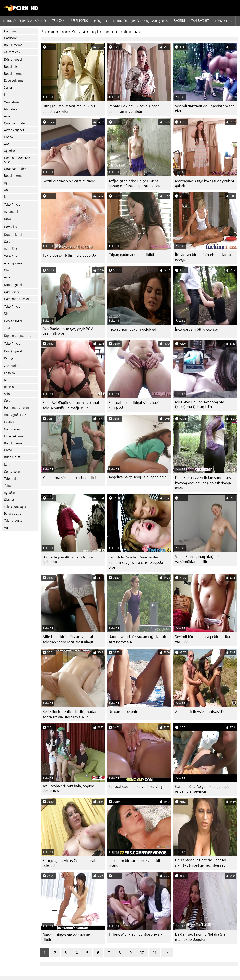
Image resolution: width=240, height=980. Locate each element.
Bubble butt (12, 457)
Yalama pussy (13, 521)
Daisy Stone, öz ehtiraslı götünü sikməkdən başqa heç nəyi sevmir (203, 863)
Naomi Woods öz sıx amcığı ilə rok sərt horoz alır (137, 639)
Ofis (7, 270)
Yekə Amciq (12, 205)
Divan (8, 450)
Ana (7, 144)
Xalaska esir (12, 52)
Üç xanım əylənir (123, 712)
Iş (5, 197)
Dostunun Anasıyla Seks (17, 160)
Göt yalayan (12, 429)
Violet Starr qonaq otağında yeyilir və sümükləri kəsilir (204, 559)
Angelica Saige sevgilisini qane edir (137, 477)
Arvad (8, 116)
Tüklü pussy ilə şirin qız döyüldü (69, 255)
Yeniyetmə (11, 102)
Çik (6, 314)
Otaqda (9, 500)
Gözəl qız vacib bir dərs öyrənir (69, 181)
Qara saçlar (12, 292)
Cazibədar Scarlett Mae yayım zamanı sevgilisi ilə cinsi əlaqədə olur (136, 562)
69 (6, 380)
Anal (7, 190)
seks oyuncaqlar (15, 507)
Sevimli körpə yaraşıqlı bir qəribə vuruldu (203, 639)
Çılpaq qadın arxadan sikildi (131, 255)
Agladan (10, 151)
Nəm (7, 219)
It (5, 95)
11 (155, 953)
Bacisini (180, 21)
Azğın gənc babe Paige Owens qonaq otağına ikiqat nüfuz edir (135, 183)
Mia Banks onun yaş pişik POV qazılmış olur (68, 331)
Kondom (10, 31)
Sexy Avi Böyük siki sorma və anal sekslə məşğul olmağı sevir (71, 405)
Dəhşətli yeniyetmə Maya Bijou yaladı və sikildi (69, 109)
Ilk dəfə (9, 422)
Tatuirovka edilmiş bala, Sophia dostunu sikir (68, 788)
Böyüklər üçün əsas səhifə (24, 21)
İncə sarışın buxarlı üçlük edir (133, 329)
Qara (7, 242)
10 (142, 953)
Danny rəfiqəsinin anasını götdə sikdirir (69, 937)
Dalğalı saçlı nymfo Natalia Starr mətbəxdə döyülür (202, 937)
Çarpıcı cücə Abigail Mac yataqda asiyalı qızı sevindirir (202, 789)
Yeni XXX (58, 21)
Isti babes (11, 109)
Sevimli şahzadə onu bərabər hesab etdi (205, 109)
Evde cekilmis (14, 81)
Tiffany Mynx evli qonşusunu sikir (137, 934)
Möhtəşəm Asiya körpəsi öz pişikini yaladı (204, 183)
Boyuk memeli (14, 45)
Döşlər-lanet (13, 235)
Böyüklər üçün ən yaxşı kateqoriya (140, 21)
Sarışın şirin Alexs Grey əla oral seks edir (69, 863)
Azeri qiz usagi (14, 263)
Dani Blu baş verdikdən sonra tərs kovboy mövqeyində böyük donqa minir (203, 483)
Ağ (6, 527)
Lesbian (9, 373)
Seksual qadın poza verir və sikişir (137, 787)
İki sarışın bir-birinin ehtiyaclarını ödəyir (203, 257)
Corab (8, 401)
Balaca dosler (13, 514)
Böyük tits (11, 67)
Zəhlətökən (12, 366)
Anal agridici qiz (15, 415)
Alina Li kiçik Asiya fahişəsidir (200, 712)
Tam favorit (200, 21)
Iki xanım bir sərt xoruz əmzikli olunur (134, 863)
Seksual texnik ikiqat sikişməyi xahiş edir (134, 405)
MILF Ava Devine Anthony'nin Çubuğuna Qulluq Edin (200, 404)
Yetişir (8, 486)
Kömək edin (224, 21)
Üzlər (8, 465)
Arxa (7, 277)
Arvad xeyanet (14, 130)
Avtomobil (11, 212)
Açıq (7, 183)
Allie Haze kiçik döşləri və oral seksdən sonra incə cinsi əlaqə (68, 639)
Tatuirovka (11, 479)
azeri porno (79, 21)
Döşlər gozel (13, 60)
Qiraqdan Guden (15, 123)
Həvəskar (11, 227)
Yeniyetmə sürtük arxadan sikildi (69, 478)
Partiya (9, 358)
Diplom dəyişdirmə (18, 336)
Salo (7, 394)
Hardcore (11, 38)
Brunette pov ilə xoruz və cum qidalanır (68, 560)
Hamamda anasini (16, 299)
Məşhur (101, 21)
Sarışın (9, 88)
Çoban (8, 137)
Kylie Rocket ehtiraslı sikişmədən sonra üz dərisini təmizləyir (70, 714)
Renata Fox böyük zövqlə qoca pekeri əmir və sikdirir (134, 109)
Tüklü (8, 328)
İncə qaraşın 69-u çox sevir (198, 329)
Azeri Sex (11, 249)
